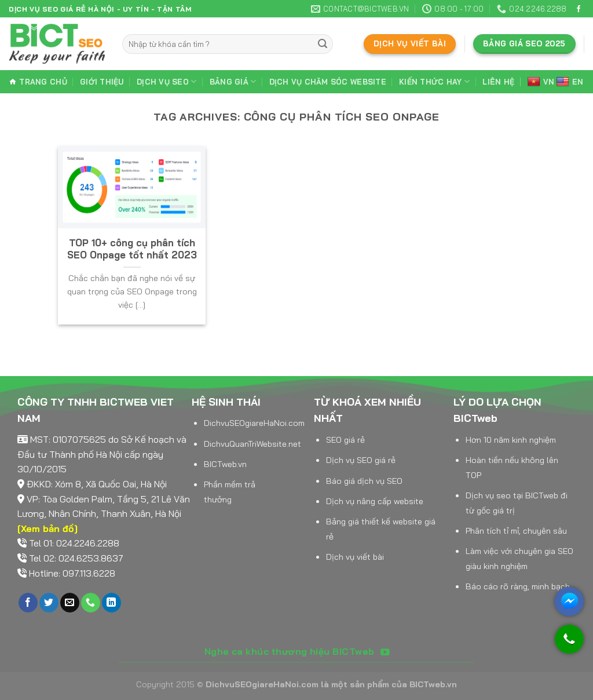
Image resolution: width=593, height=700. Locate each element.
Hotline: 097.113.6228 (72, 573)
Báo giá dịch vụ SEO (364, 481)
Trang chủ (38, 82)
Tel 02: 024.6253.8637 (76, 558)
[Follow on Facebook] (579, 9)
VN (541, 82)
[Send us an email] (70, 603)
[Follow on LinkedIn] (111, 603)
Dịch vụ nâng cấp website (375, 501)
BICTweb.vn (225, 464)
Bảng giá (233, 81)
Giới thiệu (102, 82)
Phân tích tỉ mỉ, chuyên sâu (516, 531)
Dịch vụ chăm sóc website (328, 82)
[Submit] (323, 44)
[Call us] (91, 603)
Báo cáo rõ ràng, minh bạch (518, 586)
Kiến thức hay (434, 81)
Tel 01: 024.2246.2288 (74, 543)
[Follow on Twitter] (49, 603)
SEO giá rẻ (345, 440)
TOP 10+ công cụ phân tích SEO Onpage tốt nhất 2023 (132, 249)
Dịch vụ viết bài (355, 557)
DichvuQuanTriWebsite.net (252, 444)
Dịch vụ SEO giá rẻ (361, 460)
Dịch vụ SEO (166, 81)
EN (570, 82)
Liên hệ (498, 82)
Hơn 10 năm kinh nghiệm (511, 440)
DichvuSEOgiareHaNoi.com (254, 423)
